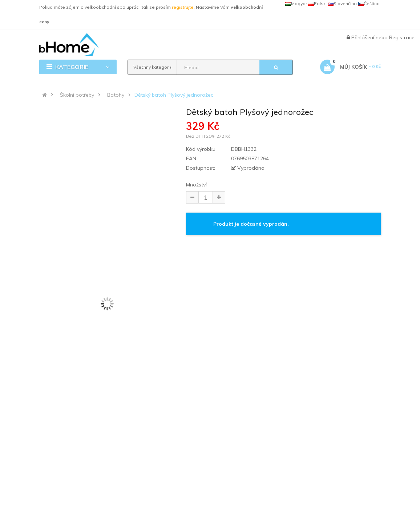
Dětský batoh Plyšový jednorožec (174, 95)
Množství (196, 185)
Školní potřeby (77, 95)
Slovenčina (342, 3)
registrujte (183, 7)
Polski (317, 3)
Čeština (369, 3)
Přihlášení (364, 37)
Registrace (402, 37)
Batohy (116, 95)
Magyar (296, 3)
